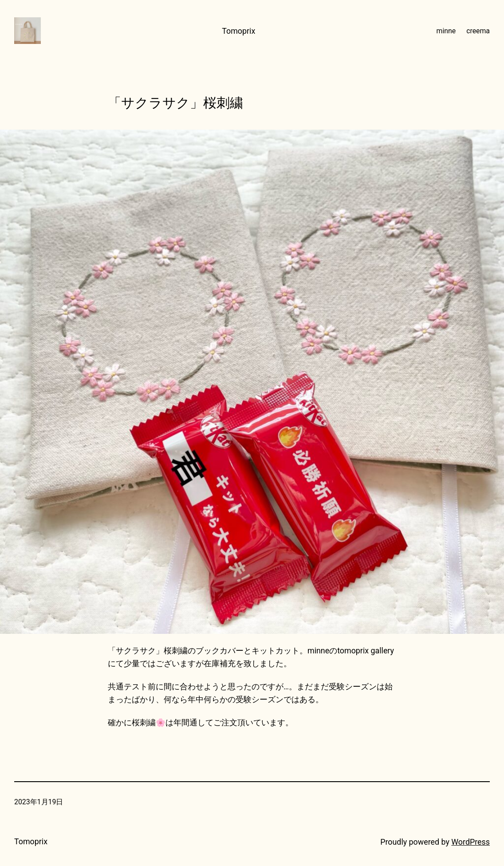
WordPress (471, 842)
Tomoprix (238, 31)
